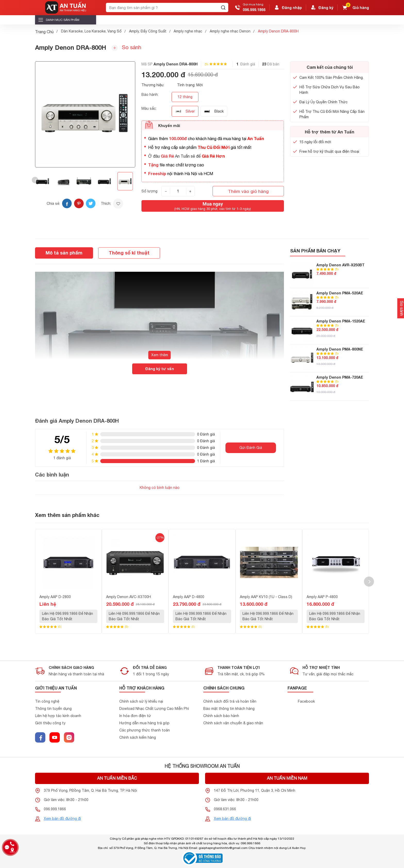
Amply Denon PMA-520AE (340, 293)
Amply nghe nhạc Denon (230, 31)
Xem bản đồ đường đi (62, 819)
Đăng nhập (288, 7)
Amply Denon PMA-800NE (340, 349)
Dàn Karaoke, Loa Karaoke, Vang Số (91, 31)
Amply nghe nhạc (188, 31)
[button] (35, 180)
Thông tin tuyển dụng (53, 709)
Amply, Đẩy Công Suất (148, 31)
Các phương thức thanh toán (145, 730)
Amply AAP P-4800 (322, 597)
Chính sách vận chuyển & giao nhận (233, 723)
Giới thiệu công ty (50, 723)
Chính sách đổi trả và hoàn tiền (230, 701)
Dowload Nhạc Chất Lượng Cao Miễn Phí (154, 709)
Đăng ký (322, 7)
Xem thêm (160, 355)
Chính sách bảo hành (221, 716)
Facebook (306, 701)
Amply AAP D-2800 (55, 597)
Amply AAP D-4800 (189, 597)
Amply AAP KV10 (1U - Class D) (266, 597)
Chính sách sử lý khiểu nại (141, 701)
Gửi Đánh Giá (251, 448)
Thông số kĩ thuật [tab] (129, 253)
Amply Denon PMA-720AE (340, 377)
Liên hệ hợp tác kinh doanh (58, 716)
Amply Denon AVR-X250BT (340, 265)
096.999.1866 (254, 10)
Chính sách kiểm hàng (138, 737)
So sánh (126, 48)
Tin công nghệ (47, 701)
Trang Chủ (44, 32)
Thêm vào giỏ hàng (248, 191)
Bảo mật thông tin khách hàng (229, 709)
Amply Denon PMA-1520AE (341, 321)
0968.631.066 (225, 809)
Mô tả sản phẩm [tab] (64, 253)
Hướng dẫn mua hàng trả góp (144, 723)
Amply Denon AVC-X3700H (129, 597)
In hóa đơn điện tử (135, 716)
